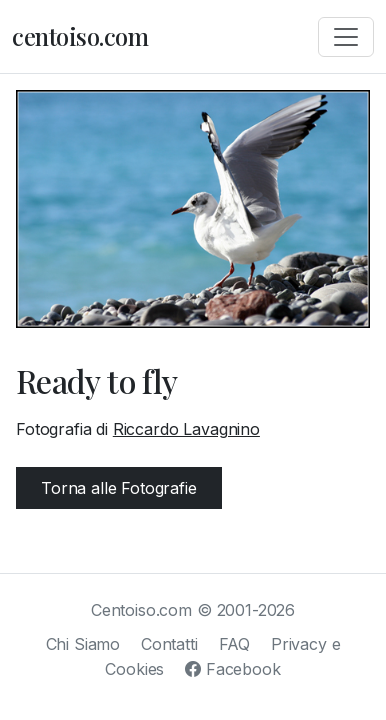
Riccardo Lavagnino (186, 429)
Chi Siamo (83, 644)
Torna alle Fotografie (119, 488)
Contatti (169, 644)
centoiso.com (80, 36)
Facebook (232, 669)
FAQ (235, 644)
